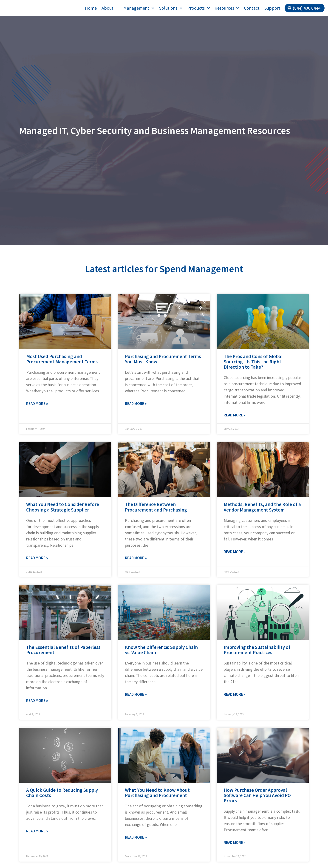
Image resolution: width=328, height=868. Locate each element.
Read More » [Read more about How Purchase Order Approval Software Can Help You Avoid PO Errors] (235, 843)
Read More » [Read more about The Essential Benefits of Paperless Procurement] (37, 701)
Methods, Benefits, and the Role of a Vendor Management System (262, 507)
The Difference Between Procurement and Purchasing (156, 507)
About (107, 8)
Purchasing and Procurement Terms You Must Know (163, 359)
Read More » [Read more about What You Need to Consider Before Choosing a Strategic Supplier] (37, 558)
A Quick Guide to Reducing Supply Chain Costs (62, 793)
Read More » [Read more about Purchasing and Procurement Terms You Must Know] (136, 404)
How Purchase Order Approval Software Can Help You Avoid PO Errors (257, 795)
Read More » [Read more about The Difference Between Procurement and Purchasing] (136, 558)
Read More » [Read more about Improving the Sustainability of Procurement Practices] (235, 694)
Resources (227, 8)
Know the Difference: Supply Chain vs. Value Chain (161, 650)
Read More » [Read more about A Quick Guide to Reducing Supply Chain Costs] (37, 831)
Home (91, 8)
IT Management (136, 8)
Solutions (171, 8)
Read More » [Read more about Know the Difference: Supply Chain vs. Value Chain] (136, 694)
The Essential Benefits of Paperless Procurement (63, 650)
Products (198, 8)
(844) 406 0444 (307, 8)
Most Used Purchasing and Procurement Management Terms (62, 359)
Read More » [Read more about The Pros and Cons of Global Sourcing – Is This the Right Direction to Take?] (235, 415)
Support (272, 8)
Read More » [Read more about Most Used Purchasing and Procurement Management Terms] (37, 404)
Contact (252, 8)
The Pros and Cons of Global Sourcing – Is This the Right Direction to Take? (253, 362)
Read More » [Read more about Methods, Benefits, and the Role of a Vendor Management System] (235, 552)
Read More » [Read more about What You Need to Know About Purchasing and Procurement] (136, 837)
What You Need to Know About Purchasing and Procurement (157, 793)
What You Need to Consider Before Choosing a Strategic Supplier (63, 507)
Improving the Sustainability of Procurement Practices (257, 650)
